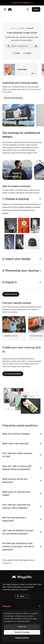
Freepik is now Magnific (22, 3)
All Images (21, 28)
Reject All (22, 627)
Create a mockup (11, 294)
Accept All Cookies (22, 632)
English (22, 596)
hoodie (16, 53)
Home (13, 28)
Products (22, 606)
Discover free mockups (13, 98)
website (27, 53)
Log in (36, 9)
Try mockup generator (13, 374)
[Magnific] (11, 9)
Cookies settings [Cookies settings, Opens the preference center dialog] (22, 638)
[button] (8, 46)
